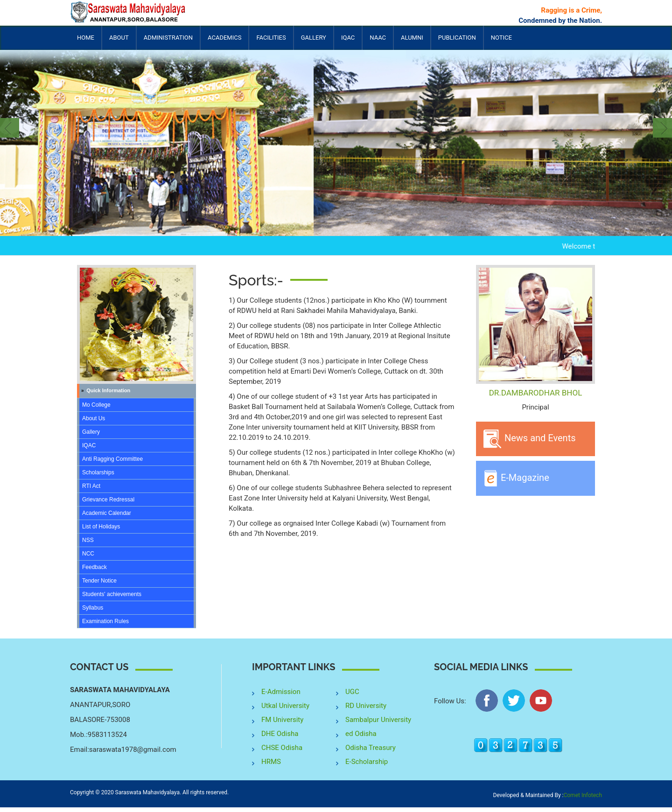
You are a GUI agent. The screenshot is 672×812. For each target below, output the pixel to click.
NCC (88, 554)
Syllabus (93, 608)
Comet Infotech (583, 795)
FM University (282, 720)
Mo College (96, 405)
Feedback (94, 567)
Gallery (314, 38)
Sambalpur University (378, 720)
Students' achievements (112, 594)
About (119, 42)
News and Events (529, 439)
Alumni (412, 42)
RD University (366, 706)
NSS (88, 540)
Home (86, 38)
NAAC (378, 38)
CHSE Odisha (282, 748)
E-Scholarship (367, 762)
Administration (168, 42)
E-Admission (281, 692)
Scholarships (98, 472)
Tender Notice (99, 581)
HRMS (271, 762)
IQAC (348, 42)
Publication (457, 42)
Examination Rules (105, 621)
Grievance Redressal (108, 500)
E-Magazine (516, 478)
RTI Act (91, 486)
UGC (352, 692)
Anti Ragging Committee (112, 459)
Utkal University (285, 706)
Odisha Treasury (371, 748)
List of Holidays (101, 527)
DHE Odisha (280, 734)
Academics (224, 42)
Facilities (271, 42)
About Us (94, 418)
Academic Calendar (107, 513)
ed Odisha (361, 734)
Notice (501, 38)
